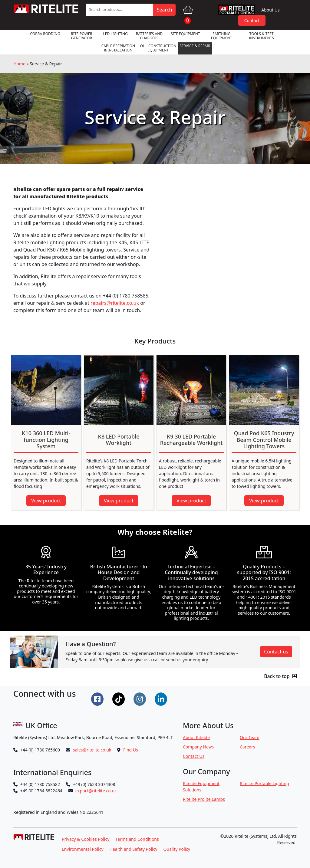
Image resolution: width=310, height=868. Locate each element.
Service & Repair (195, 46)
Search (165, 10)
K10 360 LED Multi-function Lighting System (46, 440)
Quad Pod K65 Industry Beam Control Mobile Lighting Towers (264, 440)
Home (19, 64)
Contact (252, 20)
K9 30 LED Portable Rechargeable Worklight (191, 440)
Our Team (250, 737)
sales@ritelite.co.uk (92, 750)
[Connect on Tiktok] (119, 699)
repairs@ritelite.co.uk (115, 303)
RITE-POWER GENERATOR (82, 36)
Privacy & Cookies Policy (86, 839)
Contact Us (194, 756)
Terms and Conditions (137, 839)
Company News (198, 747)
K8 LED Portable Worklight (119, 440)
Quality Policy (177, 849)
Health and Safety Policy (134, 849)
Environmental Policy (83, 849)
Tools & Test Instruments (261, 36)
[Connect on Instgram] (140, 699)
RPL (237, 10)
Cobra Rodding (45, 34)
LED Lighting (115, 34)
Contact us (276, 652)
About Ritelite (196, 737)
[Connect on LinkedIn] (162, 699)
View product (46, 501)
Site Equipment (185, 34)
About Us (270, 10)
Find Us (131, 750)
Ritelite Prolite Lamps (204, 799)
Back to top (280, 676)
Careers (247, 747)
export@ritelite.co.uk (96, 791)
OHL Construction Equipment (158, 48)
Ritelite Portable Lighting (264, 783)
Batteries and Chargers (149, 36)
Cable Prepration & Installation (118, 48)
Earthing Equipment (222, 36)
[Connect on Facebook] (98, 699)
